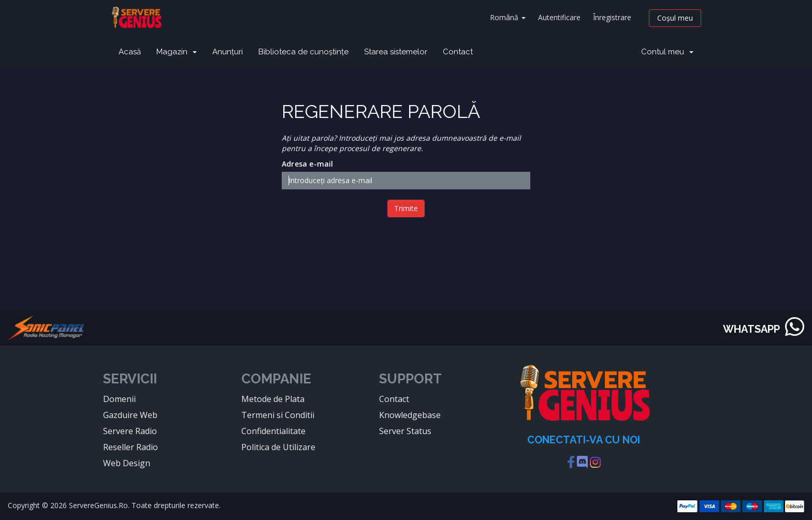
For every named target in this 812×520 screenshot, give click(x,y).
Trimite (406, 208)
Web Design (127, 463)
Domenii (119, 399)
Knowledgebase (410, 415)
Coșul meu (675, 18)
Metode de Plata (273, 399)
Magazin (177, 52)
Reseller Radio (130, 447)
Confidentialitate (273, 431)
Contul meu (667, 52)
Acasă (130, 52)
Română (508, 17)
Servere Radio (130, 431)
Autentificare (559, 17)
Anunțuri (228, 52)
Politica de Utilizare (278, 447)
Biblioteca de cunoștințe (303, 52)
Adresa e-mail (308, 164)
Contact (458, 52)
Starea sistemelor (396, 52)
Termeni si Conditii (278, 415)
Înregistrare (612, 17)
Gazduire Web (130, 415)
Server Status (405, 431)
